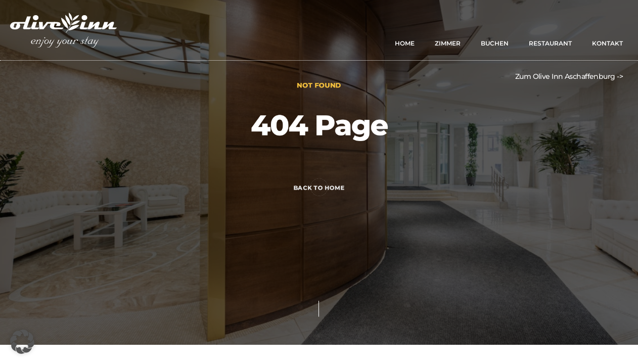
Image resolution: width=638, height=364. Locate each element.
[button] (22, 342)
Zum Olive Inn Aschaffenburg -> (569, 76)
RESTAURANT (550, 43)
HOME (405, 43)
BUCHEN (495, 43)
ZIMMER (448, 43)
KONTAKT (607, 43)
